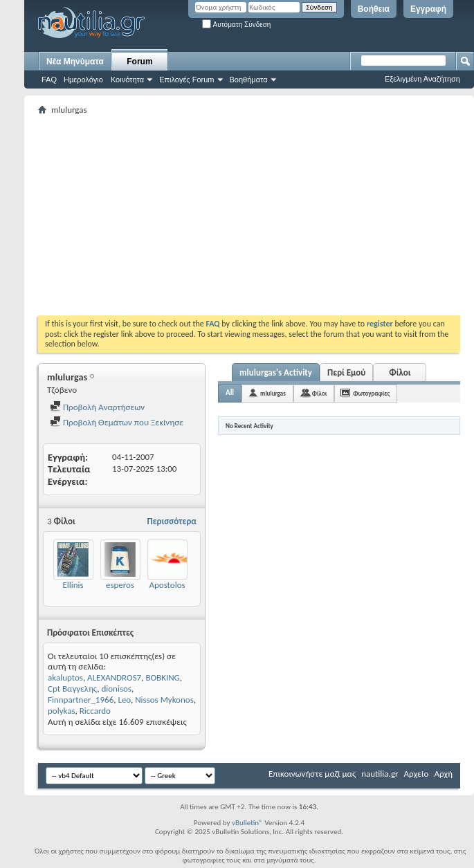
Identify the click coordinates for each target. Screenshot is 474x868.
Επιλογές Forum (186, 80)
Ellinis (73, 585)
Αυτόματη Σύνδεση (236, 25)
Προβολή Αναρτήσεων (97, 407)
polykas (62, 711)
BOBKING (162, 677)
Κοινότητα (127, 80)
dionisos (116, 689)
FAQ (49, 80)
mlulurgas (273, 393)
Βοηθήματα (249, 80)
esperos (120, 585)
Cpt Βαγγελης (72, 689)
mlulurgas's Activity (276, 372)
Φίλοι (400, 372)
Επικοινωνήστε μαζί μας (312, 774)
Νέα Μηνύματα (75, 62)
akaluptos (65, 677)
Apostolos (167, 585)
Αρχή (443, 774)
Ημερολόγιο (83, 80)
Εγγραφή (428, 9)
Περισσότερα (172, 521)
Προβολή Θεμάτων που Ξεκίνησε (117, 422)
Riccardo (95, 711)
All (230, 393)
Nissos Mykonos (164, 700)
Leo (124, 700)
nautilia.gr (380, 774)
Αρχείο (417, 774)
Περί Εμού (346, 372)
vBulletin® (247, 823)
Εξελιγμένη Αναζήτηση (422, 79)
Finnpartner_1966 (81, 700)
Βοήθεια (374, 9)
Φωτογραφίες (371, 393)
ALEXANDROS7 (114, 677)
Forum (139, 62)
